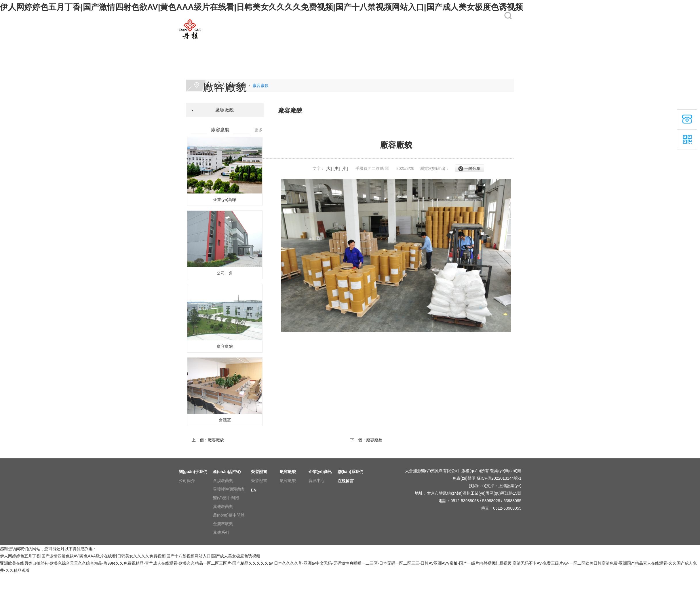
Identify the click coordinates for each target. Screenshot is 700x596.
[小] (345, 168)
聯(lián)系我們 (420, 44)
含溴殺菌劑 (223, 481)
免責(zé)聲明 (464, 478)
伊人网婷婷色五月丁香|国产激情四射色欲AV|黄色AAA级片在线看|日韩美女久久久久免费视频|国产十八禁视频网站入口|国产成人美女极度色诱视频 (261, 7)
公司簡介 (187, 481)
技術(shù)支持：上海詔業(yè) (495, 486)
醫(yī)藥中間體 (226, 498)
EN (486, 44)
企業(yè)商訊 (380, 44)
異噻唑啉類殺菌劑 (229, 489)
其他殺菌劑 (223, 506)
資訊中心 (317, 481)
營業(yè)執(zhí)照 (506, 471)
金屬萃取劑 (223, 524)
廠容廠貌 (338, 44)
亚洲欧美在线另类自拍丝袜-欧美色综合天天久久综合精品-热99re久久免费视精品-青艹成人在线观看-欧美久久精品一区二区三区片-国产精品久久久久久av (136, 563)
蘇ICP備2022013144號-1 (499, 478)
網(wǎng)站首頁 (192, 44)
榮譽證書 (300, 44)
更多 (258, 130)
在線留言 (453, 44)
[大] (329, 168)
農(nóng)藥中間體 (229, 515)
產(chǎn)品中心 (268, 44)
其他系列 (221, 532)
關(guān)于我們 (229, 44)
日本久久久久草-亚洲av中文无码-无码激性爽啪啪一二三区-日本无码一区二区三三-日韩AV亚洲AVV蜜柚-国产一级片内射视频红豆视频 (393, 563)
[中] (337, 168)
